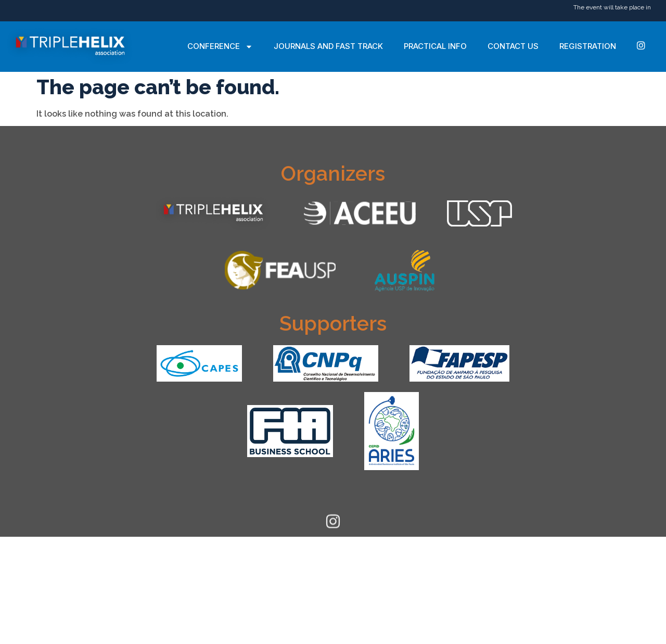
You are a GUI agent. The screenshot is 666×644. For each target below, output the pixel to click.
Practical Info (435, 46)
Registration (588, 46)
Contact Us (513, 46)
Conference (220, 47)
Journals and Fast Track (328, 46)
